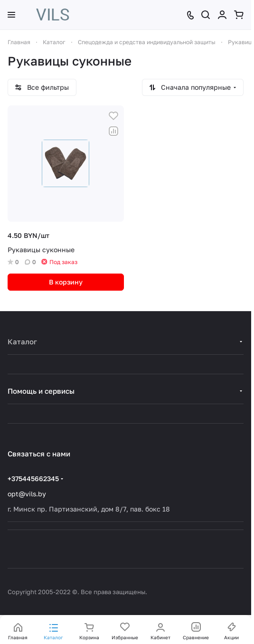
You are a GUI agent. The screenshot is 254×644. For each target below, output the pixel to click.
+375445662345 (33, 478)
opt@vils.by (27, 494)
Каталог (22, 341)
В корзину (66, 282)
